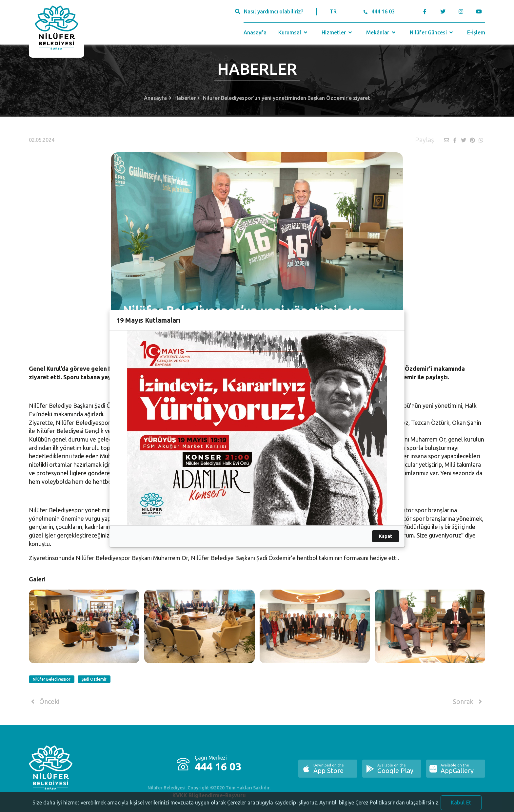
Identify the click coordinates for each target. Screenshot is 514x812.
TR (333, 11)
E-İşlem (476, 32)
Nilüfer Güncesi (432, 32)
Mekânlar (381, 32)
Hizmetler (337, 32)
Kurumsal (294, 32)
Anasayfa (255, 32)
